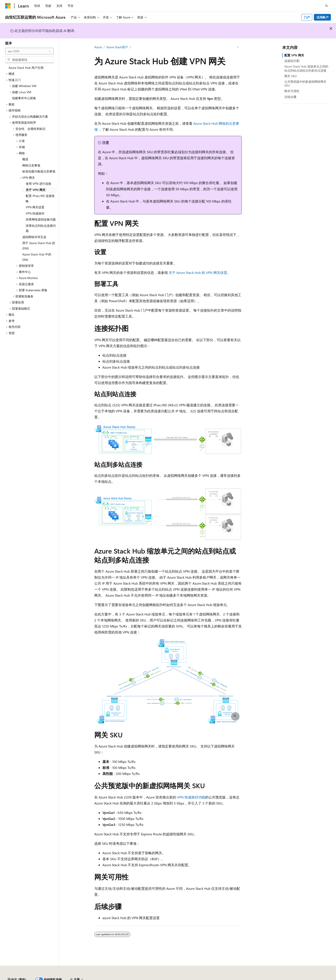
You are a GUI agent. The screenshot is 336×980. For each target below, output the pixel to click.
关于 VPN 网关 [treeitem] (36, 190)
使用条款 (284, 978)
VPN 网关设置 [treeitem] (35, 207)
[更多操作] (238, 47)
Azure (98, 47)
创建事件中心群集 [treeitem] (24, 98)
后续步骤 (290, 97)
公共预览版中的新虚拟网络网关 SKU (305, 83)
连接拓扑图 (292, 61)
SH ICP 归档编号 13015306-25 (25, 978)
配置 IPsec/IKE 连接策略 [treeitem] (40, 198)
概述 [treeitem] (25, 159)
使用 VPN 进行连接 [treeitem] (38, 184)
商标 (298, 978)
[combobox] (29, 51)
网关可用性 (292, 91)
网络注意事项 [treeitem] (31, 165)
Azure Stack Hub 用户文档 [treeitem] (26, 68)
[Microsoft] (8, 6)
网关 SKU (291, 76)
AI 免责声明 (179, 978)
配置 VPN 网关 (294, 55)
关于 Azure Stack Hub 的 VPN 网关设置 (198, 272)
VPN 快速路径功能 (191, 797)
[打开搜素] (327, 6)
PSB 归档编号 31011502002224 (74, 978)
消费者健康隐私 (259, 978)
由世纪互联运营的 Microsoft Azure (140, 978)
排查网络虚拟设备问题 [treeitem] (41, 219)
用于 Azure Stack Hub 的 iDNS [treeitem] (39, 246)
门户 (307, 17)
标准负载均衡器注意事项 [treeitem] (39, 171)
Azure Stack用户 (117, 47)
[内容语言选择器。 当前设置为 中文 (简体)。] (17, 968)
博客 (212, 978)
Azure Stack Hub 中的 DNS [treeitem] (37, 257)
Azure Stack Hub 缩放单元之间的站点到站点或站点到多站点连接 (306, 68)
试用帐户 (322, 17)
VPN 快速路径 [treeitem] (35, 213)
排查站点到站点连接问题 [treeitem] (41, 228)
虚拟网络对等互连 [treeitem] (34, 237)
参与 (226, 978)
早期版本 (198, 978)
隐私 (106, 978)
